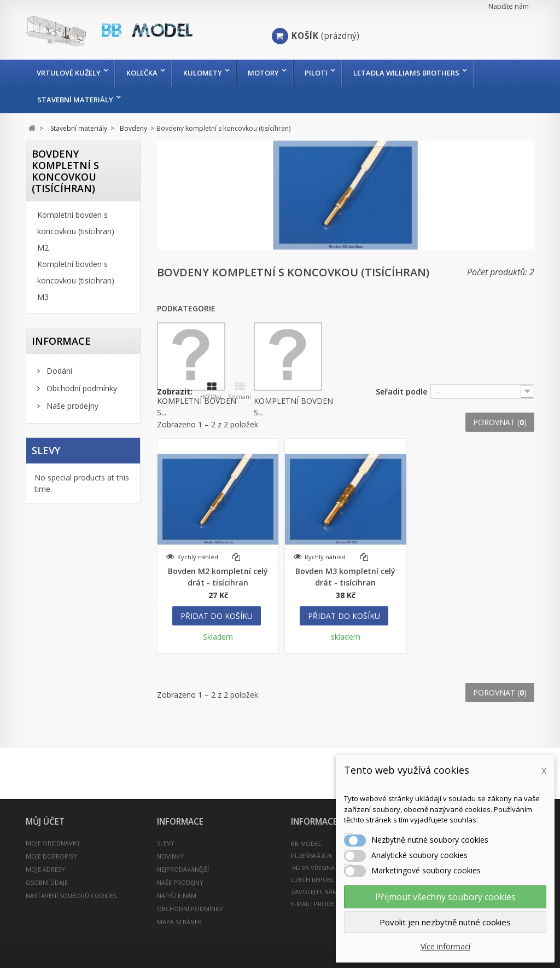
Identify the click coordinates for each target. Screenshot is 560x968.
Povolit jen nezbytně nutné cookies (445, 922)
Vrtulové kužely (69, 73)
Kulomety (203, 73)
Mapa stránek (179, 922)
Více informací (445, 946)
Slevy (46, 450)
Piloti (316, 73)
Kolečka (142, 73)
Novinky (170, 856)
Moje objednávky (53, 843)
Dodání (58, 371)
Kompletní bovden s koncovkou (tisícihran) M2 (76, 231)
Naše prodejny (71, 406)
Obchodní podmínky (81, 388)
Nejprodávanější (183, 869)
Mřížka (212, 391)
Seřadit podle (401, 392)
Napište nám (509, 6)
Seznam (240, 391)
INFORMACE (61, 341)
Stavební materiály (75, 100)
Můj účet (45, 822)
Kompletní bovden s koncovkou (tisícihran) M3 (76, 280)
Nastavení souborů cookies (71, 895)
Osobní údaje (47, 882)
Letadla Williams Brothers (406, 73)
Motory (263, 73)
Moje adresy (45, 869)
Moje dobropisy (51, 856)
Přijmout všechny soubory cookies (445, 897)
